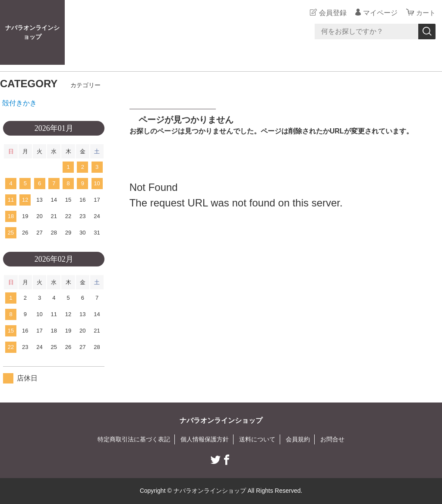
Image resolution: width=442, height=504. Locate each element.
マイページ (379, 13)
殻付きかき (19, 103)
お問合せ (332, 439)
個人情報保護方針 (205, 439)
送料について (257, 439)
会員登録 (331, 13)
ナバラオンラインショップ (32, 32)
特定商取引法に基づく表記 (134, 439)
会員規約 (298, 439)
